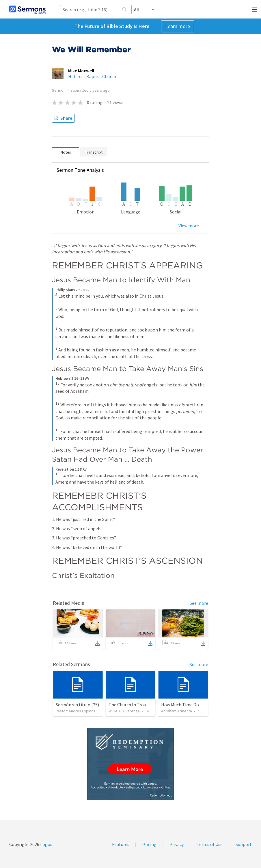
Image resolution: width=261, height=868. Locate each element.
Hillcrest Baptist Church (92, 76)
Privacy (177, 844)
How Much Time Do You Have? (190, 705)
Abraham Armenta (177, 711)
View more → (191, 226)
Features (121, 844)
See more (199, 603)
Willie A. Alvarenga (124, 711)
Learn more (178, 26)
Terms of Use (210, 844)
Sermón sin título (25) (77, 705)
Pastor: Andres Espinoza (77, 711)
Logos (46, 844)
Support (244, 844)
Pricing (149, 844)
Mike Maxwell (81, 71)
